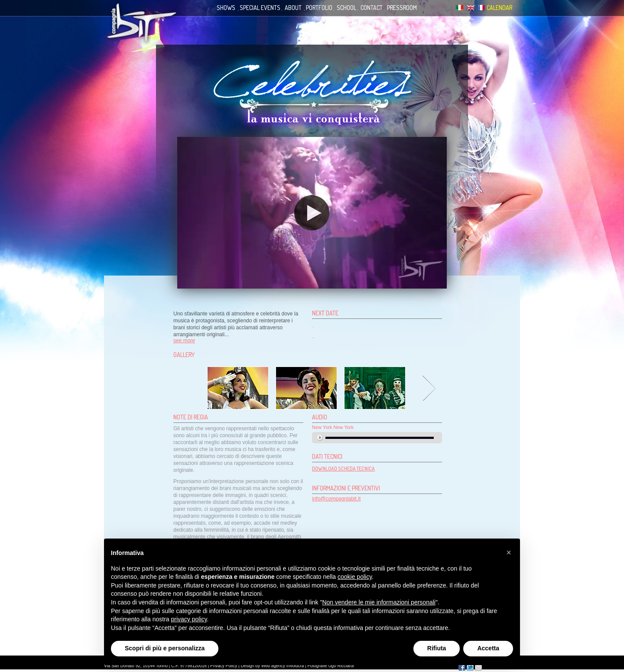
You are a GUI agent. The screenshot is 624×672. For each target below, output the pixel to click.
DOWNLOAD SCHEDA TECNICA (343, 469)
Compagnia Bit (142, 23)
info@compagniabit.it (336, 499)
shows (226, 8)
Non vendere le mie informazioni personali (379, 602)
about (293, 8)
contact (372, 8)
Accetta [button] (488, 648)
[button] (509, 552)
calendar (499, 8)
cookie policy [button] (355, 577)
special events (260, 8)
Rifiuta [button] (437, 648)
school (346, 8)
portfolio (319, 8)
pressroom (402, 8)
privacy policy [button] (189, 619)
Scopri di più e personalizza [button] (165, 648)
